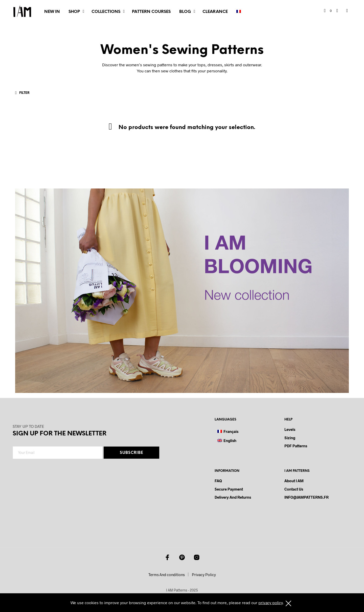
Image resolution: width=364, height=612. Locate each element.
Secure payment (229, 489)
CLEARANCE (215, 12)
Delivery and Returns (233, 497)
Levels (290, 429)
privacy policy (270, 603)
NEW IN (52, 12)
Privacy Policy (204, 575)
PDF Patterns (296, 446)
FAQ (218, 481)
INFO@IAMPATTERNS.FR (306, 497)
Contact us (294, 489)
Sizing (290, 438)
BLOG (185, 12)
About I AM (294, 481)
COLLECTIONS (106, 12)
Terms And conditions (167, 575)
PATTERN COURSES (151, 12)
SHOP (74, 12)
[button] (328, 11)
